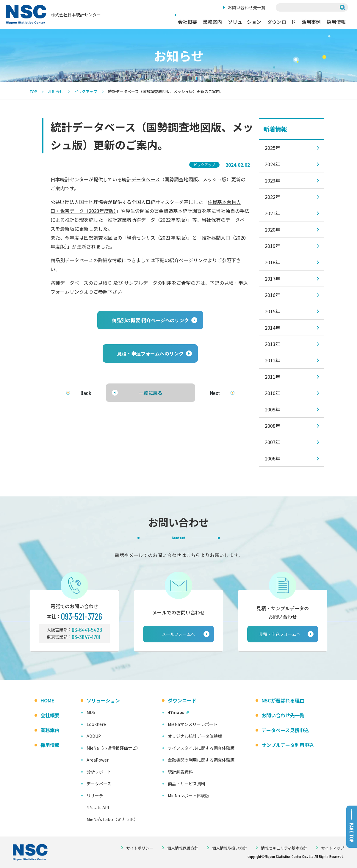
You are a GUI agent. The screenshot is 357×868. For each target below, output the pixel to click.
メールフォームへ (178, 634)
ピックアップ (86, 91)
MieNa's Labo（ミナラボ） (112, 819)
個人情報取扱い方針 (230, 848)
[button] (150, 320)
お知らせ (56, 91)
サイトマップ (333, 848)
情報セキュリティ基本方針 (284, 848)
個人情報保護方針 (183, 848)
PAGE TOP (352, 833)
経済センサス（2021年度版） (157, 238)
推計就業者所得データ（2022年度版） (148, 220)
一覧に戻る (151, 393)
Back (86, 393)
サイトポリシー (140, 848)
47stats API (98, 807)
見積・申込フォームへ (280, 634)
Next (215, 393)
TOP (33, 91)
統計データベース (141, 179)
